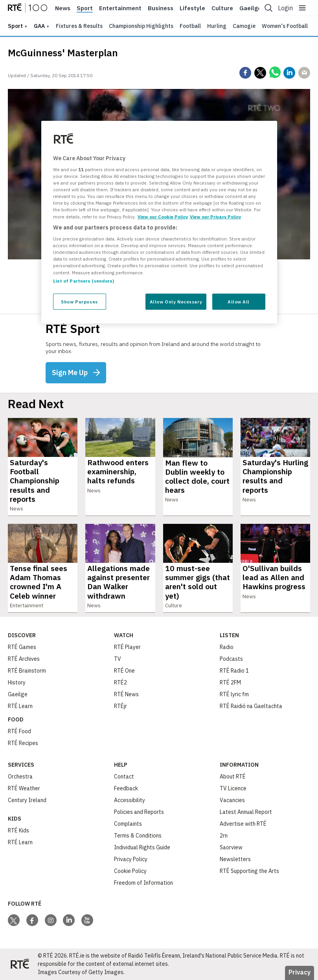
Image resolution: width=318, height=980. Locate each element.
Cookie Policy (130, 871)
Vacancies (232, 800)
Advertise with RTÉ (243, 824)
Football (190, 26)
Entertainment (120, 8)
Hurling (217, 26)
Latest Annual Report (246, 812)
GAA (39, 26)
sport (15, 26)
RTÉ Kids (18, 830)
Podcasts (231, 659)
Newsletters (235, 859)
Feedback (126, 788)
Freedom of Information (143, 883)
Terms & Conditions (138, 836)
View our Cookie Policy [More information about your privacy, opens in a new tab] (163, 216)
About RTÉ (233, 777)
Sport (85, 8)
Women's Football (285, 26)
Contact (124, 777)
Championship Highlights (141, 26)
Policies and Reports (139, 812)
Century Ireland (27, 800)
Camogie (244, 26)
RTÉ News (126, 694)
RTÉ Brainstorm (27, 671)
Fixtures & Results (79, 26)
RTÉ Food (19, 731)
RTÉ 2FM (230, 682)
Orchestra (20, 777)
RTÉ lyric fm (234, 694)
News (63, 8)
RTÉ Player (127, 647)
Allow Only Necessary (176, 301)
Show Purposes (79, 301)
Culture (222, 8)
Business (161, 8)
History (17, 682)
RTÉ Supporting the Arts (249, 871)
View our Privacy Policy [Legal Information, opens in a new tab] (215, 216)
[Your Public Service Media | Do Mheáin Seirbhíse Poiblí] (20, 964)
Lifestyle (192, 8)
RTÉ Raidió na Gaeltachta (251, 706)
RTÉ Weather (24, 788)
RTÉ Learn (20, 706)
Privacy (300, 972)
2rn (224, 836)
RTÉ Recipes (23, 743)
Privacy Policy (131, 859)
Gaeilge (250, 8)
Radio (227, 647)
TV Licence (233, 788)
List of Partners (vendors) (84, 280)
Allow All (239, 301)
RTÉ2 (120, 682)
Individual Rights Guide (142, 847)
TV (118, 659)
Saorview (231, 847)
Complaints (128, 824)
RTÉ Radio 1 (234, 671)
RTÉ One (124, 671)
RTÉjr (120, 706)
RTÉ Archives (24, 659)
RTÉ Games (22, 647)
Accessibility (130, 800)
